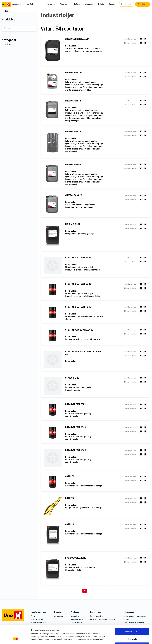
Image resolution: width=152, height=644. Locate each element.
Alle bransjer (58, 617)
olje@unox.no (98, 640)
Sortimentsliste (77, 620)
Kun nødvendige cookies (132, 415)
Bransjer (57, 612)
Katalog (77, 4)
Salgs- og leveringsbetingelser (135, 617)
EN (145, 43)
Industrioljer (6, 44)
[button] (143, 4)
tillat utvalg (132, 407)
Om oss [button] (113, 4)
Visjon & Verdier (37, 620)
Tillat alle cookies (132, 399)
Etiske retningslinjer (39, 623)
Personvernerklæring (98, 617)
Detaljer (126, 425)
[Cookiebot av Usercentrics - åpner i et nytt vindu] (15, 426)
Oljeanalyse (89, 4)
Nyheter (101, 4)
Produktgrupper (77, 623)
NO (141, 39)
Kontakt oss (96, 612)
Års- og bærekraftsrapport (134, 623)
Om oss (34, 617)
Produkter (75, 612)
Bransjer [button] (51, 4)
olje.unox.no (129, 612)
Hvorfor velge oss (39, 612)
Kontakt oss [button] (126, 4)
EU (145, 39)
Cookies (126, 620)
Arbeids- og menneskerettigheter (103, 620)
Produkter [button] (65, 4)
